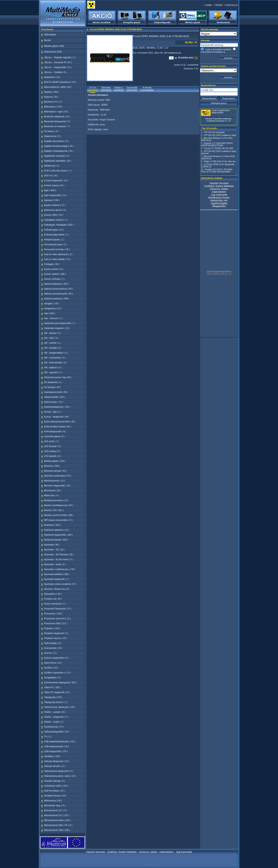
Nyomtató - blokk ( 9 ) (55, 564)
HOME (209, 5)
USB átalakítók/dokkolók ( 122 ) (60, 741)
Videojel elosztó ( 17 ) (55, 766)
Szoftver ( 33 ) (51, 668)
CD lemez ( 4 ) (51, 131)
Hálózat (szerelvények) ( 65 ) (58, 294)
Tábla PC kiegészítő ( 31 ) (57, 692)
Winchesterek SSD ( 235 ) (57, 830)
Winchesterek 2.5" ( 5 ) (56, 810)
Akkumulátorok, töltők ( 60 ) (58, 87)
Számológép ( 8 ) (53, 643)
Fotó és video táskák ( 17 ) (57, 259)
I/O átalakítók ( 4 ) (53, 382)
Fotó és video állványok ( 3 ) (58, 254)
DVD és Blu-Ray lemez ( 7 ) (58, 171)
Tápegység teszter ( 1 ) (56, 702)
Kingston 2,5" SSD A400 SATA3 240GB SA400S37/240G (217, 144)
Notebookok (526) (53, 52)
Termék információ (93, 89)
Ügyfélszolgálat (219, 203)
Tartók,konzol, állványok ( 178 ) (60, 707)
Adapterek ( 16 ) (52, 77)
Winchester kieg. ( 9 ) (55, 805)
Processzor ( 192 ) (53, 614)
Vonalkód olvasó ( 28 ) (55, 796)
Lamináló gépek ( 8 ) (54, 436)
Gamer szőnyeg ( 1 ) (54, 279)
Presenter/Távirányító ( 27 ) (58, 609)
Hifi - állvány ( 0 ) (53, 333)
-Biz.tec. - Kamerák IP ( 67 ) (58, 62)
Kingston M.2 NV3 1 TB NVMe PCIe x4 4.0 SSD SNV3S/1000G (217, 171)
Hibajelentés (219, 206)
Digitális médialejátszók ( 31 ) (59, 151)
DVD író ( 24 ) (51, 176)
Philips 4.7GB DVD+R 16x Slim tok (220, 161)
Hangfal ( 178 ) (52, 303)
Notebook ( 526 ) (52, 525)
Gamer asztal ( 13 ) (54, 269)
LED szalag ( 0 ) (52, 451)
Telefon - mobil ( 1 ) (54, 722)
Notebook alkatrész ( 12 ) (57, 530)
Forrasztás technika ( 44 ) (57, 249)
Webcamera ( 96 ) (53, 801)
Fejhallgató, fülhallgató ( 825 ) (59, 225)
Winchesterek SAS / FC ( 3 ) (58, 825)
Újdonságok (50, 34)
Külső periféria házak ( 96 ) (57, 427)
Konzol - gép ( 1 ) (53, 412)
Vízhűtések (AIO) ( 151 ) (56, 786)
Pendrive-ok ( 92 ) (53, 599)
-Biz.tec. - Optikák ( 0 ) (55, 72)
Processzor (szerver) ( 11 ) (57, 618)
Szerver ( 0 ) (50, 653)
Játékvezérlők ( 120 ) (54, 397)
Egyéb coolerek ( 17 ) (55, 205)
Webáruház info (219, 201)
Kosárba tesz (186, 58)
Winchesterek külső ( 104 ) (57, 820)
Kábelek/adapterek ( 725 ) (57, 407)
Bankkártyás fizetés (219, 198)
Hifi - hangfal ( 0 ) (53, 348)
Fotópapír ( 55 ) (52, 264)
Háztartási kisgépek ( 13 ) (57, 328)
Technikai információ (106, 89)
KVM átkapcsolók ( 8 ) (55, 431)
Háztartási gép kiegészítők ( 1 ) (60, 323)
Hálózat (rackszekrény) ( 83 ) (58, 289)
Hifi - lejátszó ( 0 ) (53, 367)
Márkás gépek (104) (54, 46)
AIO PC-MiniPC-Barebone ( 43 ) (60, 82)
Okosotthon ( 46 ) (53, 594)
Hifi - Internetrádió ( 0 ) (55, 363)
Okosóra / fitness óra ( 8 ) (57, 589)
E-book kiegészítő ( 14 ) (56, 180)
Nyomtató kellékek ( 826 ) (57, 574)
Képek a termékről (119, 89)
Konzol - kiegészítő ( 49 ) (57, 417)
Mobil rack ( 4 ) (52, 495)
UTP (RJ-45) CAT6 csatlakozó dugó (220, 135)
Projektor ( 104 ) (52, 628)
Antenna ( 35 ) (51, 97)
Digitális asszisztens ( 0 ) (56, 141)
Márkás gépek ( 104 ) (55, 461)
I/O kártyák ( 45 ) (52, 387)
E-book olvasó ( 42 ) (54, 185)
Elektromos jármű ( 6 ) (55, 210)
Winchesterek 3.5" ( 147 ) (57, 815)
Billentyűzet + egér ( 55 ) (56, 112)
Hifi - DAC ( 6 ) (51, 338)
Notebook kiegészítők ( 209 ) (58, 535)
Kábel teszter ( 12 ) (54, 402)
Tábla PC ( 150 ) (52, 687)
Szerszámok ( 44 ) (53, 648)
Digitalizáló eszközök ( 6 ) (57, 156)
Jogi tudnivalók (219, 195)
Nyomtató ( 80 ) (52, 545)
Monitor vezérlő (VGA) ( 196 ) (59, 515)
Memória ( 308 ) (52, 466)
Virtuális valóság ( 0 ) (55, 781)
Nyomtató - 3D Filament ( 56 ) (59, 554)
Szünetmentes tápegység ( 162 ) (60, 682)
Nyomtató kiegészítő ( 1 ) (57, 579)
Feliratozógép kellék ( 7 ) (56, 235)
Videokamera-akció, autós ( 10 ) (60, 776)
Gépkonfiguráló (162, 22)
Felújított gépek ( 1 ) (54, 240)
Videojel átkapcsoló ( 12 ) (57, 761)
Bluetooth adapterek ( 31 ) (57, 116)
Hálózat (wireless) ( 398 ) (57, 299)
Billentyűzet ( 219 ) (53, 107)
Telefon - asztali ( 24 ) (55, 712)
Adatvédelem (219, 192)
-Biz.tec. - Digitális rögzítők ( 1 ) (60, 57)
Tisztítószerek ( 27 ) (54, 727)
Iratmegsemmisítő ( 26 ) (56, 392)
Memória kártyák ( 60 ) (55, 471)
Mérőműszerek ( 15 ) (54, 481)
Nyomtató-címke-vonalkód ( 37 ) (60, 584)
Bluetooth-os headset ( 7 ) (57, 126)
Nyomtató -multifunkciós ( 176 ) (60, 569)
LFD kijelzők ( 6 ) (53, 456)
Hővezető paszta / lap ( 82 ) (58, 377)
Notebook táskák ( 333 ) (56, 540)
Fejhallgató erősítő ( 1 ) (56, 220)
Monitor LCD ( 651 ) (54, 510)
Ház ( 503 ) (50, 313)
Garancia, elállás (219, 189)
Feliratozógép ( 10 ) (54, 230)
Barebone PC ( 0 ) (53, 102)
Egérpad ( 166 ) (52, 200)
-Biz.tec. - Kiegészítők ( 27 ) (58, 67)
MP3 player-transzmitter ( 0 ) (58, 520)
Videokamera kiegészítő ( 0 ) (58, 771)
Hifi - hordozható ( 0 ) (55, 358)
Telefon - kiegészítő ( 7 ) (56, 717)
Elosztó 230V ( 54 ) (54, 215)
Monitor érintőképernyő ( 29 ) (58, 505)
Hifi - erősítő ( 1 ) (52, 343)
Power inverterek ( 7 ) (55, 604)
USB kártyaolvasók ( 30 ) (57, 746)
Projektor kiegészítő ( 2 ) (56, 633)
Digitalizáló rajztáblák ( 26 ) (58, 161)
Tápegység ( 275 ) (53, 697)
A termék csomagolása (147, 89)
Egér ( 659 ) (50, 190)
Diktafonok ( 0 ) (52, 166)
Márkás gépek (193, 22)
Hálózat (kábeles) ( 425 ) (56, 284)
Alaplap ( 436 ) (51, 92)
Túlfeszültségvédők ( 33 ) (57, 732)
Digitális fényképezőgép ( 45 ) (59, 146)
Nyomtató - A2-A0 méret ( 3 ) (58, 559)
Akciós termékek (102, 22)
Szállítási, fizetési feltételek (219, 186)
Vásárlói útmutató (219, 183)
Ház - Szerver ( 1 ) (53, 318)
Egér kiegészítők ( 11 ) (55, 195)
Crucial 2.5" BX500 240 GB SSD (218, 148)
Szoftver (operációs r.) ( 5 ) (57, 673)
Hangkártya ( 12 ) (53, 308)
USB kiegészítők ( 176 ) (56, 751)
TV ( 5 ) (48, 737)
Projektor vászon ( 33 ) (55, 638)
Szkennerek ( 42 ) (53, 663)
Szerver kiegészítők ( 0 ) (56, 658)
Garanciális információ (132, 89)
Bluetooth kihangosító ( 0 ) (57, 121)
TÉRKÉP (219, 5)
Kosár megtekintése (221, 110)
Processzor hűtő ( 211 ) (56, 623)
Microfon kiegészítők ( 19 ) (57, 486)
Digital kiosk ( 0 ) (52, 136)
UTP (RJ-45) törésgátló (214, 132)
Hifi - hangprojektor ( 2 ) (56, 353)
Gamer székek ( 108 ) (55, 274)
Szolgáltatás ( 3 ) (53, 678)
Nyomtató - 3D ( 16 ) (54, 550)
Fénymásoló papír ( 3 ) (55, 244)
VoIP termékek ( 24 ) (54, 791)
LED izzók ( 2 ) (51, 441)
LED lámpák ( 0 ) (53, 446)
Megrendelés (218, 113)
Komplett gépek (132, 22)
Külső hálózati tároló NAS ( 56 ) (60, 422)
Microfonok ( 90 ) (53, 490)
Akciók (47, 40)
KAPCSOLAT (232, 5)
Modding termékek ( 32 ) (56, 500)
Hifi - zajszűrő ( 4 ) (53, 372)
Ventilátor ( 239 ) (52, 756)
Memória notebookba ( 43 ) (58, 476)
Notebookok (223, 22)
